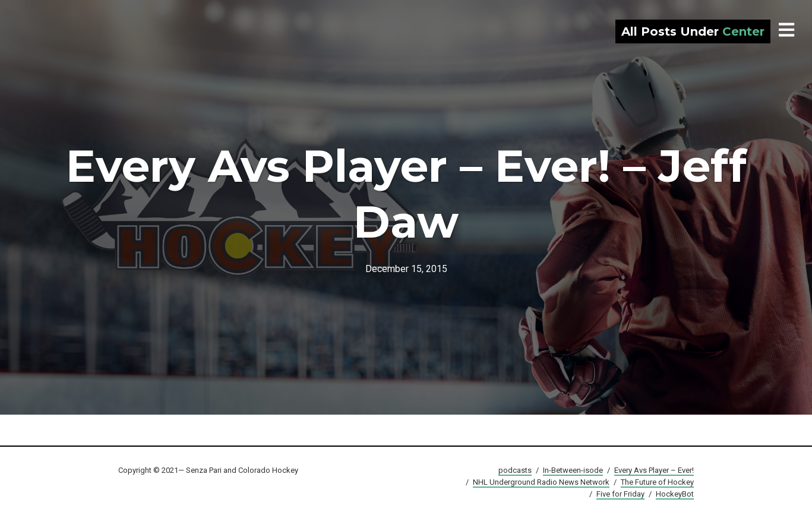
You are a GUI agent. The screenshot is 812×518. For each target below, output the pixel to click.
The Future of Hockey (657, 482)
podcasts (515, 470)
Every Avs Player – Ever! (654, 470)
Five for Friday (620, 494)
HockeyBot (675, 494)
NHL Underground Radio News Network (541, 482)
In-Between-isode (573, 470)
